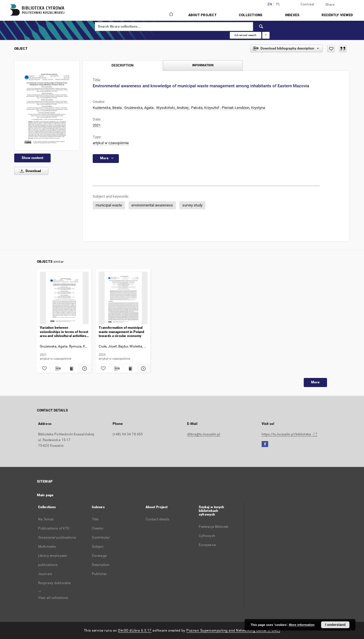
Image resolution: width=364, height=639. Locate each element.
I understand (335, 625)
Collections (251, 15)
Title (95, 519)
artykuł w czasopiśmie (111, 143)
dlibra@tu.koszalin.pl (204, 434)
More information (302, 625)
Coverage (99, 556)
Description (101, 565)
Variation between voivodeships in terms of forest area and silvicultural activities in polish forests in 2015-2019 (64, 332)
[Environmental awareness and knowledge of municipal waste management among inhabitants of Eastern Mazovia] (47, 106)
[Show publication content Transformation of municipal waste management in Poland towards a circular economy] (130, 369)
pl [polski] (278, 4)
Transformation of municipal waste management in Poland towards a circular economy (121, 332)
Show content (32, 158)
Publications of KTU (54, 528)
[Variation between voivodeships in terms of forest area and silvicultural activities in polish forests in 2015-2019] (64, 298)
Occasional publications (57, 537)
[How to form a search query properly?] (266, 35)
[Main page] (171, 15)
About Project (202, 15)
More (315, 382)
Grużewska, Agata (139, 108)
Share (330, 5)
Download (29, 171)
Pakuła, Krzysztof (205, 108)
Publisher (99, 574)
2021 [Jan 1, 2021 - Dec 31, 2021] (97, 125)
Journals (45, 574)
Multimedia (47, 547)
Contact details (158, 519)
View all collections (53, 598)
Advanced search (245, 35)
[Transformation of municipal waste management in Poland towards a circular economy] (123, 298)
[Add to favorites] (331, 49)
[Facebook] (265, 444)
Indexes (292, 15)
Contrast (308, 4)
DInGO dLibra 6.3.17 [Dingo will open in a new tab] (135, 630)
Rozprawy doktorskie (54, 583)
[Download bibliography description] (57, 369)
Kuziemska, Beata (107, 108)
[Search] (261, 26)
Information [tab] (203, 65)
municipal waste (109, 205)
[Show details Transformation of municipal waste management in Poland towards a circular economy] (143, 369)
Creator (98, 528)
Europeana (207, 545)
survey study (192, 205)
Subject (98, 547)
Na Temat (46, 519)
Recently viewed (337, 15)
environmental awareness (152, 205)
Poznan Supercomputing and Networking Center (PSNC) (233, 630)
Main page (45, 495)
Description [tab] (122, 65)
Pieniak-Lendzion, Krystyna (243, 108)
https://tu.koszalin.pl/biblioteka (289, 434)
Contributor (101, 537)
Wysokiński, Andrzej (172, 108)
